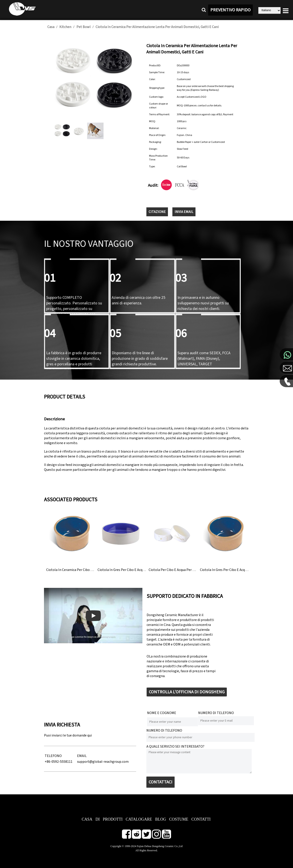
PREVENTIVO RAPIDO (230, 10)
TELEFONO (53, 756)
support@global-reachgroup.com (103, 762)
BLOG (160, 819)
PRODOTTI (113, 819)
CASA (87, 819)
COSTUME (179, 819)
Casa (51, 27)
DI (98, 819)
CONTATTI (201, 819)
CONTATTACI (160, 782)
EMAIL (82, 756)
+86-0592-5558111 (59, 762)
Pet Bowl (84, 27)
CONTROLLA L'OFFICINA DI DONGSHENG (187, 692)
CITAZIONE (157, 212)
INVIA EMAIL (184, 212)
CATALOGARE (139, 819)
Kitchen (65, 27)
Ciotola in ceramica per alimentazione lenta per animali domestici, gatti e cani (157, 27)
